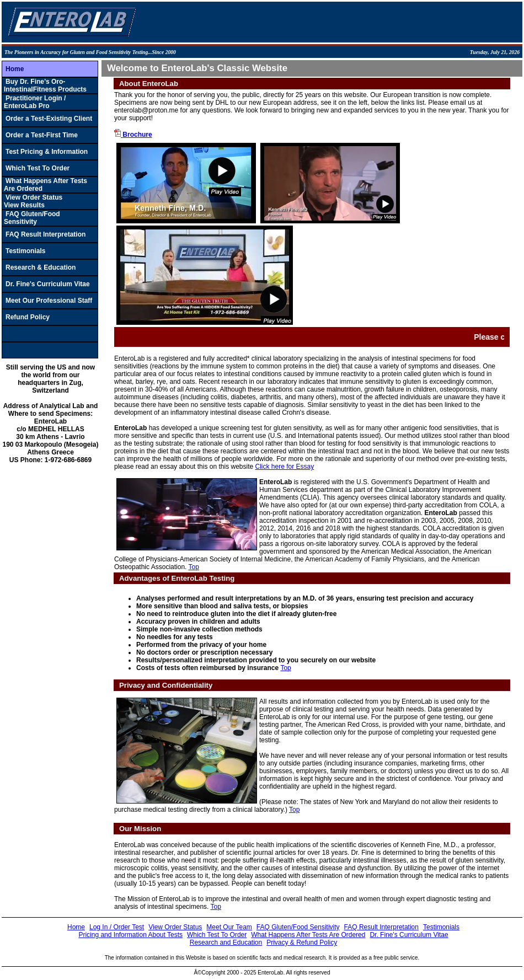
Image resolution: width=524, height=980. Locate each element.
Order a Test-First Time (42, 135)
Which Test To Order (38, 168)
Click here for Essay (285, 467)
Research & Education (41, 267)
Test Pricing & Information (47, 152)
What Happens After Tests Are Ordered (308, 935)
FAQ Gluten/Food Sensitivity (32, 218)
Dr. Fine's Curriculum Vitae (48, 284)
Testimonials (25, 251)
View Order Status (175, 927)
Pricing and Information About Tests (130, 935)
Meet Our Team (229, 927)
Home (15, 69)
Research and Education (226, 942)
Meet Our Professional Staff (49, 301)
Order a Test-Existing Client (49, 119)
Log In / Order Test (117, 927)
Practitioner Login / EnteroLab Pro (35, 102)
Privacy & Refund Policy (302, 942)
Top (194, 567)
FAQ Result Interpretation (46, 234)
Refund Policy (28, 317)
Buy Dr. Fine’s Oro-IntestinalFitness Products (45, 85)
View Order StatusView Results (33, 201)
